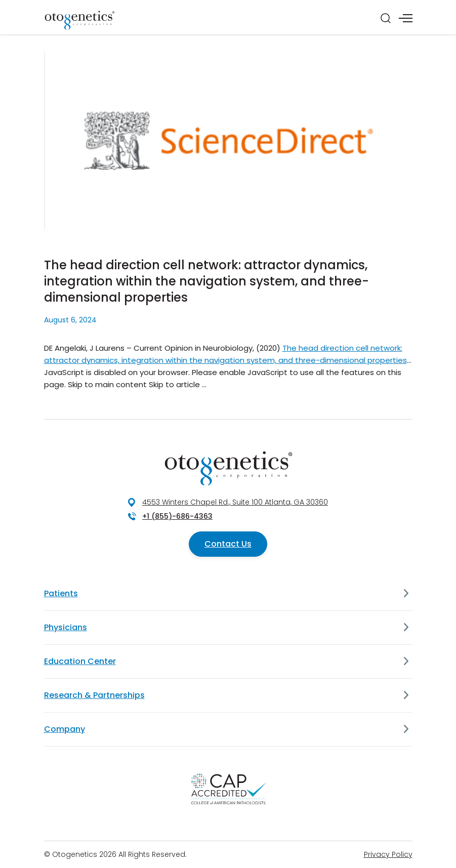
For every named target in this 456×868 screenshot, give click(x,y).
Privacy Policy (388, 854)
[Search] (386, 18)
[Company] (406, 729)
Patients (61, 593)
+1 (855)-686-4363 (177, 516)
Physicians (66, 627)
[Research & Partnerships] (406, 695)
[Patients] (406, 594)
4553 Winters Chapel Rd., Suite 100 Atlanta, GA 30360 (235, 502)
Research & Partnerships (94, 695)
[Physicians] (406, 628)
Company (65, 729)
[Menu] (406, 18)
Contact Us (228, 544)
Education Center (80, 661)
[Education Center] (406, 662)
